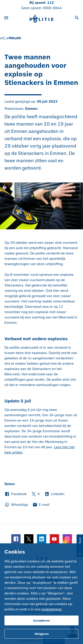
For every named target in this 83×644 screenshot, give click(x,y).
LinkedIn (54, 494)
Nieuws (15, 38)
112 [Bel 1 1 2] (50, 3)
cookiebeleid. (52, 609)
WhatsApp (16, 505)
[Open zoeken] (77, 18)
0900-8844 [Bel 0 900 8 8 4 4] (52, 8)
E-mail (41, 505)
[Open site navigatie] (6, 18)
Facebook (15, 494)
